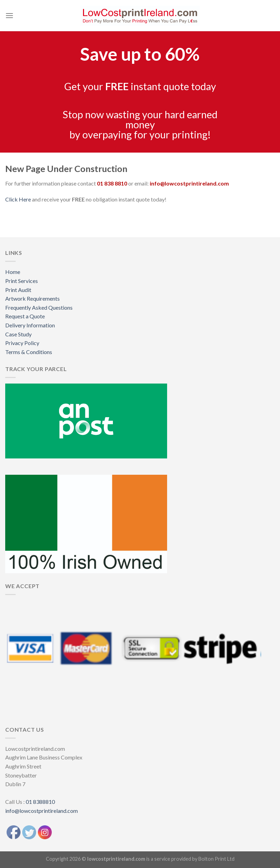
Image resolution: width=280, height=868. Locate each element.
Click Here (18, 199)
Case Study (18, 334)
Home (13, 272)
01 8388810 (40, 802)
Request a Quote (25, 316)
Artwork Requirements (32, 298)
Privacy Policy (22, 343)
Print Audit (18, 290)
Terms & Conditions (29, 352)
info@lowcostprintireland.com (42, 811)
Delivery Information (30, 325)
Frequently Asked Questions (39, 307)
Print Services (22, 281)
